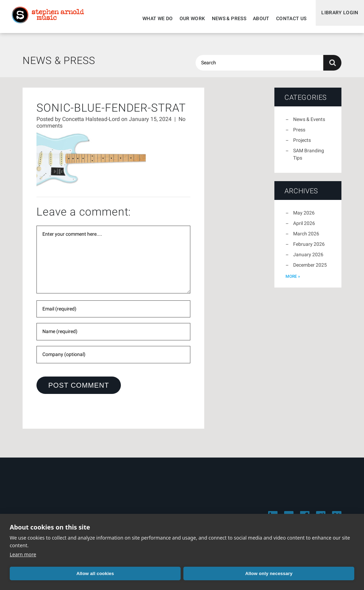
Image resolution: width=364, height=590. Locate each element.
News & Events (309, 123)
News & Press (224, 18)
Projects (302, 144)
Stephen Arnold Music (53, 19)
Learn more (23, 554)
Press (299, 134)
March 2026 (306, 238)
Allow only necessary (114, 573)
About (256, 18)
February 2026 (309, 248)
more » (293, 281)
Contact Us (286, 18)
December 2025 (310, 269)
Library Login (337, 18)
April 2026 (304, 227)
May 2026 (304, 217)
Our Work (187, 18)
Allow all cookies (43, 573)
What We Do (152, 18)
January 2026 (308, 259)
